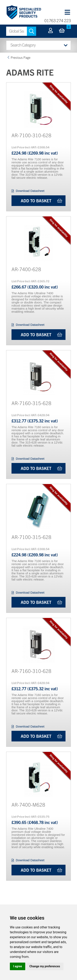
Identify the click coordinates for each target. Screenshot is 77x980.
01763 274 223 (58, 20)
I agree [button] (18, 966)
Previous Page (21, 57)
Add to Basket (36, 201)
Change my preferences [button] (45, 966)
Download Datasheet (30, 191)
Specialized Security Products (24, 13)
